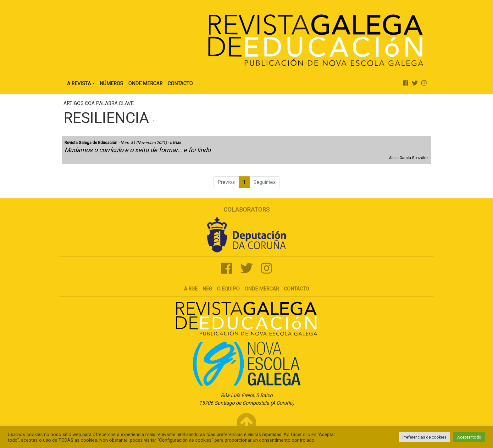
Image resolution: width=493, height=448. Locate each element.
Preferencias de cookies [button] (424, 437)
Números (111, 83)
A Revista (79, 83)
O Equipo (228, 289)
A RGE (191, 289)
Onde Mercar (145, 83)
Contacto (180, 83)
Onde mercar (262, 289)
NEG (207, 289)
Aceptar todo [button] (469, 437)
